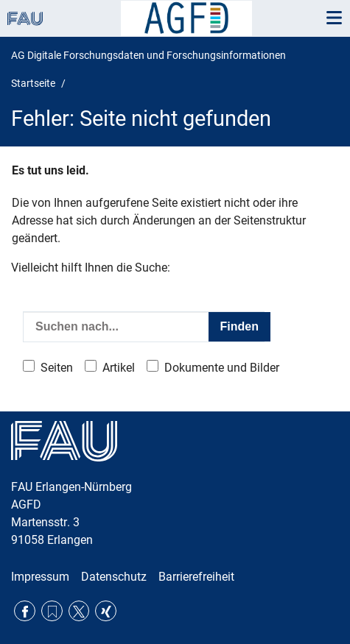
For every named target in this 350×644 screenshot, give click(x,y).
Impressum (40, 577)
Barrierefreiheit (196, 577)
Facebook (25, 611)
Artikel (119, 368)
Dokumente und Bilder (222, 368)
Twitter (79, 611)
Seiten (57, 368)
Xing (106, 611)
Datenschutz (114, 577)
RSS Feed (52, 611)
